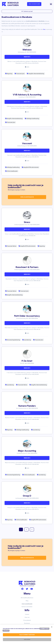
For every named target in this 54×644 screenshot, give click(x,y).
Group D (27, 496)
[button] (51, 4)
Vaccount (27, 144)
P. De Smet (27, 361)
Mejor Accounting (27, 451)
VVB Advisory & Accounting (27, 95)
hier (44, 29)
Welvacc (27, 50)
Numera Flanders (27, 406)
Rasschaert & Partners (27, 267)
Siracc (27, 222)
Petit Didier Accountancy (27, 316)
